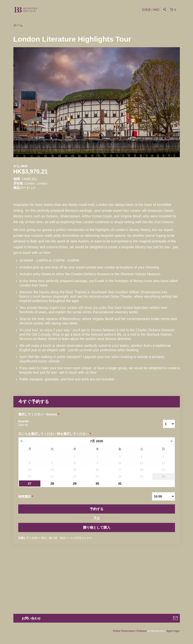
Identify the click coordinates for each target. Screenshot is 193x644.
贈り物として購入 (97, 527)
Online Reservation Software (130, 631)
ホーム (18, 25)
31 (120, 483)
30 (97, 483)
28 (52, 483)
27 (30, 483)
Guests (84, 423)
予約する (97, 509)
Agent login (173, 631)
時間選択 (26, 497)
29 (75, 483)
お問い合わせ (31, 618)
